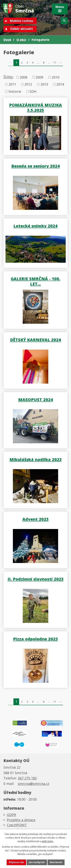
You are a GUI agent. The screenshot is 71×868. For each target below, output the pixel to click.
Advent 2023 (35, 519)
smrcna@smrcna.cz (34, 784)
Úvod (7, 40)
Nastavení (56, 862)
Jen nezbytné (37, 862)
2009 (39, 77)
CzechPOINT (17, 825)
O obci (21, 40)
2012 (28, 84)
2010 (55, 77)
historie (15, 91)
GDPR (11, 815)
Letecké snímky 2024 (35, 226)
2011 (12, 84)
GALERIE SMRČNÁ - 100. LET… (35, 281)
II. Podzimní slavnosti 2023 (36, 579)
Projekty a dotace (21, 820)
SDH (33, 91)
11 (55, 63)
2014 (60, 84)
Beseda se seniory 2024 (36, 166)
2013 (44, 84)
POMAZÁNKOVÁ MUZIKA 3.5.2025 (35, 107)
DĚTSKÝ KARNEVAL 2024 (35, 340)
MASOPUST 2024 (36, 399)
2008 (23, 77)
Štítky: (9, 77)
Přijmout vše (16, 862)
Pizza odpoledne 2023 (35, 639)
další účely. (48, 841)
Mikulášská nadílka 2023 (36, 459)
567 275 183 (27, 778)
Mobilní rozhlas (21, 21)
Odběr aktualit (21, 29)
